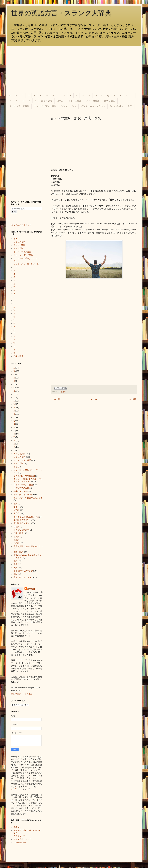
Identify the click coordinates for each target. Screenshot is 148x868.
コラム (60, 101)
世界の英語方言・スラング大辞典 (61, 13)
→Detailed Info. (20, 843)
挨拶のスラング (20, 491)
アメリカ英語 (93, 101)
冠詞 (15, 504)
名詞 (15, 568)
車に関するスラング (22, 520)
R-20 (130, 106)
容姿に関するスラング (23, 571)
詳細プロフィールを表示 (22, 694)
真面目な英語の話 (21, 530)
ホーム (94, 399)
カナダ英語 (110, 101)
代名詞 (16, 543)
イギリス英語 (75, 101)
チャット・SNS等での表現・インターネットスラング (28, 480)
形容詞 (16, 513)
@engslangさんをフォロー (22, 225)
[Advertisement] (74, 69)
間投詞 (16, 510)
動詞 (15, 561)
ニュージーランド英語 (45, 106)
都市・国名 (18, 552)
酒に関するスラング (22, 523)
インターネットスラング (93, 106)
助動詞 (16, 527)
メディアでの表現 (21, 488)
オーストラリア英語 (19, 106)
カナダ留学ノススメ (22, 839)
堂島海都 (31, 589)
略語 (15, 574)
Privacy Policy (116, 106)
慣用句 (63, 392)
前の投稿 (132, 399)
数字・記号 (47, 101)
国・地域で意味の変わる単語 (26, 517)
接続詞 (16, 537)
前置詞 (16, 540)
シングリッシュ (68, 106)
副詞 (15, 564)
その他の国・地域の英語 (24, 476)
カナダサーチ (19, 836)
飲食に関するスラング (23, 495)
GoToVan (17, 827)
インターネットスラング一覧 (26, 264)
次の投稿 (56, 399)
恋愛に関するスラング (23, 577)
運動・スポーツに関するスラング (28, 498)
